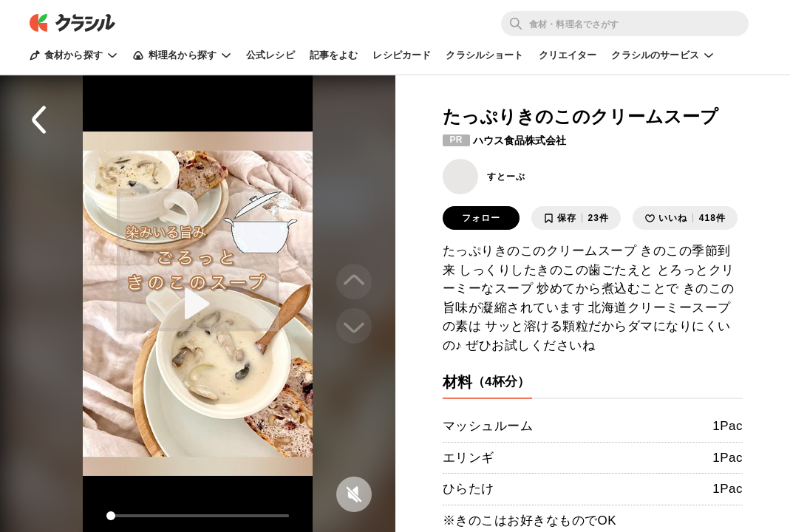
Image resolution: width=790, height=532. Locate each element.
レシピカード (402, 55)
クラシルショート (484, 55)
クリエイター (568, 55)
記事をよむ (334, 55)
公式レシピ (270, 55)
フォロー (481, 218)
